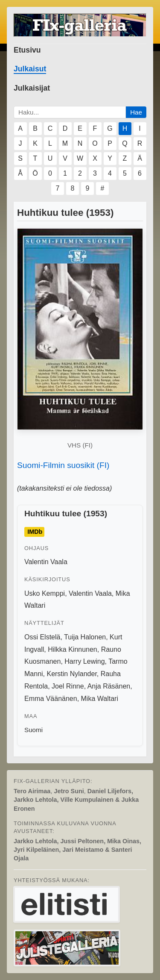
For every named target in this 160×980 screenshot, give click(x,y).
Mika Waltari (100, 699)
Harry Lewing (84, 661)
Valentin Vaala (46, 562)
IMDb (35, 532)
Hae (136, 112)
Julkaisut (30, 69)
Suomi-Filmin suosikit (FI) (63, 465)
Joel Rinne (68, 686)
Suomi (33, 730)
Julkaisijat (32, 88)
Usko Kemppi (45, 593)
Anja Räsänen (109, 686)
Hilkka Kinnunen (73, 649)
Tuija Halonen (85, 637)
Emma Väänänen (51, 699)
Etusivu (27, 50)
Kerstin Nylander (71, 674)
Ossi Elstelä (42, 637)
